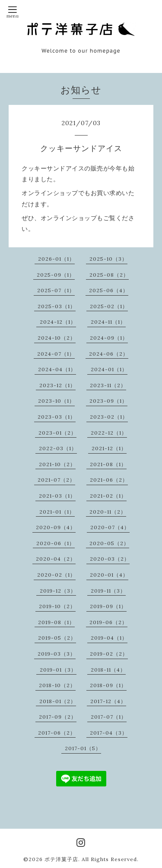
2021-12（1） (109, 448)
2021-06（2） (109, 480)
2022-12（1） (109, 433)
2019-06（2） (108, 622)
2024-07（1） (56, 354)
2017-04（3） (109, 733)
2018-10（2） (57, 685)
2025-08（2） (109, 275)
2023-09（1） (108, 401)
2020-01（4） (109, 575)
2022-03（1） (58, 448)
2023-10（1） (56, 401)
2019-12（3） (58, 591)
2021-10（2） (57, 464)
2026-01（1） (56, 259)
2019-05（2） (57, 638)
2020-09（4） (56, 527)
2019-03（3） (57, 654)
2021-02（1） (108, 496)
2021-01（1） (57, 512)
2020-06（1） (56, 543)
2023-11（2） (108, 385)
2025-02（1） (109, 306)
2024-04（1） (57, 369)
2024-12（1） (58, 322)
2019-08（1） (56, 622)
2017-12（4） (108, 701)
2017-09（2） (58, 717)
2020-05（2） (109, 543)
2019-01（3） (58, 670)
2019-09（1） (108, 606)
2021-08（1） (108, 464)
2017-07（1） (109, 717)
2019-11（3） (108, 591)
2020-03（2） (110, 559)
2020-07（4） (110, 527)
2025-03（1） (57, 306)
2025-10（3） (108, 259)
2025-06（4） (109, 290)
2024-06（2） (109, 354)
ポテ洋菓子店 (61, 859)
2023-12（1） (57, 385)
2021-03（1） (57, 496)
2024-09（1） (109, 338)
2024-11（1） (108, 322)
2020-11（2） (108, 512)
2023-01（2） (57, 433)
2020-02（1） (56, 575)
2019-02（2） (109, 654)
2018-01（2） (58, 701)
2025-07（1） (56, 290)
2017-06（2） (57, 733)
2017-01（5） (83, 748)
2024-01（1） (109, 369)
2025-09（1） (56, 275)
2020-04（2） (56, 559)
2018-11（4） (108, 670)
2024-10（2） (57, 338)
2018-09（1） (108, 685)
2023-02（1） (109, 417)
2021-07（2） (56, 480)
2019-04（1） (109, 638)
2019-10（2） (57, 606)
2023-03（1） (57, 417)
